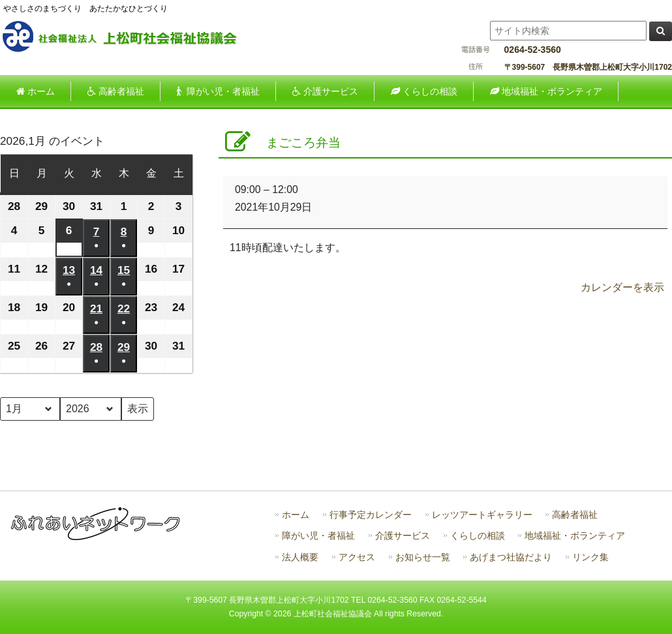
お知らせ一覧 (423, 557)
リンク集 (590, 557)
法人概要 (300, 557)
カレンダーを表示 (622, 287)
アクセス (357, 557)
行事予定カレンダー (371, 515)
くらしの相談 (478, 536)
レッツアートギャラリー (482, 515)
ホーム (296, 515)
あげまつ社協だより (511, 557)
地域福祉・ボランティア (575, 536)
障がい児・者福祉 (318, 536)
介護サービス (403, 536)
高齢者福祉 (575, 515)
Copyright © (251, 614)
